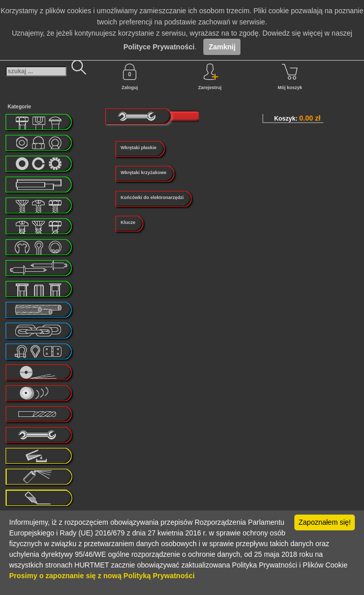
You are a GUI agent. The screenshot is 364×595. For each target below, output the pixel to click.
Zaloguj (130, 77)
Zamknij (222, 47)
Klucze (128, 222)
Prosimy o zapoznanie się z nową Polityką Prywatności (102, 576)
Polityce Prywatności (159, 47)
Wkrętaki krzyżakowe (143, 173)
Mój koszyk (290, 77)
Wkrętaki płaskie (139, 148)
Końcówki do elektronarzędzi (152, 197)
